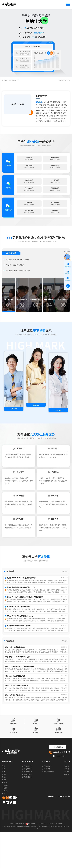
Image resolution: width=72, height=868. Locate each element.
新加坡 (4, 813)
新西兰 (4, 816)
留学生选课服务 (27, 813)
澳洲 (3, 808)
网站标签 (66, 805)
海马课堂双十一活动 (48, 808)
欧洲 (3, 830)
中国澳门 (5, 824)
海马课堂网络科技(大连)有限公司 (23, 863)
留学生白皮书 (46, 805)
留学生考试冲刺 (27, 810)
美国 (3, 805)
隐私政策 (66, 810)
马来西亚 (5, 819)
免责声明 (66, 808)
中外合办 (5, 827)
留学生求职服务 (47, 802)
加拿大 (4, 810)
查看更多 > (65, 595)
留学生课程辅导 (27, 802)
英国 (3, 802)
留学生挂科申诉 (27, 805)
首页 (10, 80)
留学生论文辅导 (27, 808)
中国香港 (5, 821)
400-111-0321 (59, 792)
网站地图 (66, 802)
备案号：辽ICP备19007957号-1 (18, 860)
